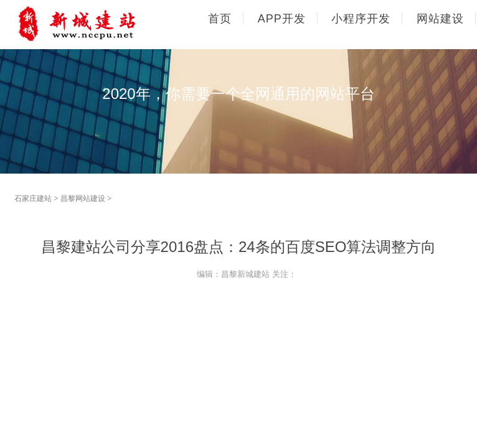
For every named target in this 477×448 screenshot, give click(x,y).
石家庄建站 (33, 198)
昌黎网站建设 (83, 198)
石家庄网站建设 (98, 24)
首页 (220, 19)
